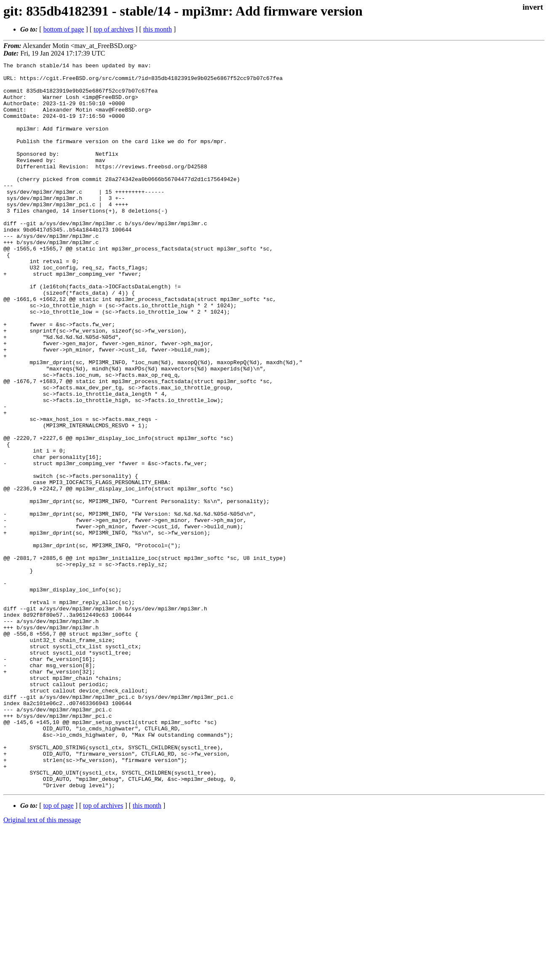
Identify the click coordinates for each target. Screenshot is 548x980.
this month (158, 29)
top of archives (114, 29)
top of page (59, 951)
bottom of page (64, 29)
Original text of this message (42, 965)
